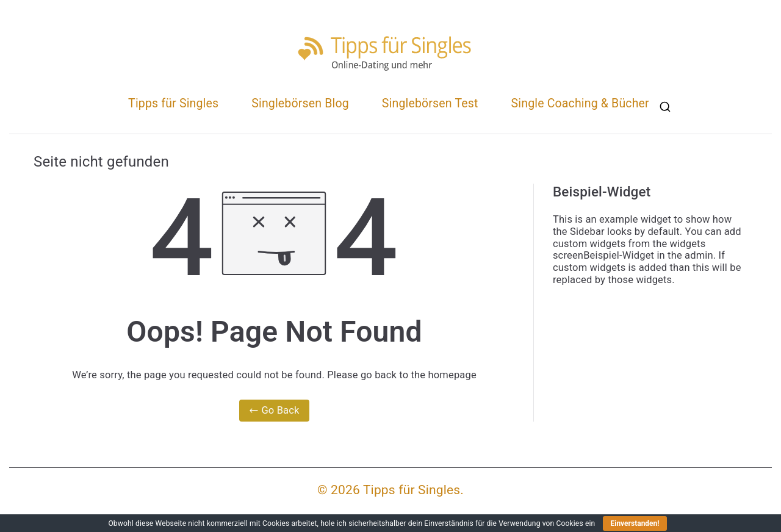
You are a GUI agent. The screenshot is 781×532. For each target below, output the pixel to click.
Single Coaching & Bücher (580, 103)
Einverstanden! (635, 523)
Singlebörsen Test (430, 103)
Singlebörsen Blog (300, 103)
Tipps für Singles (173, 103)
